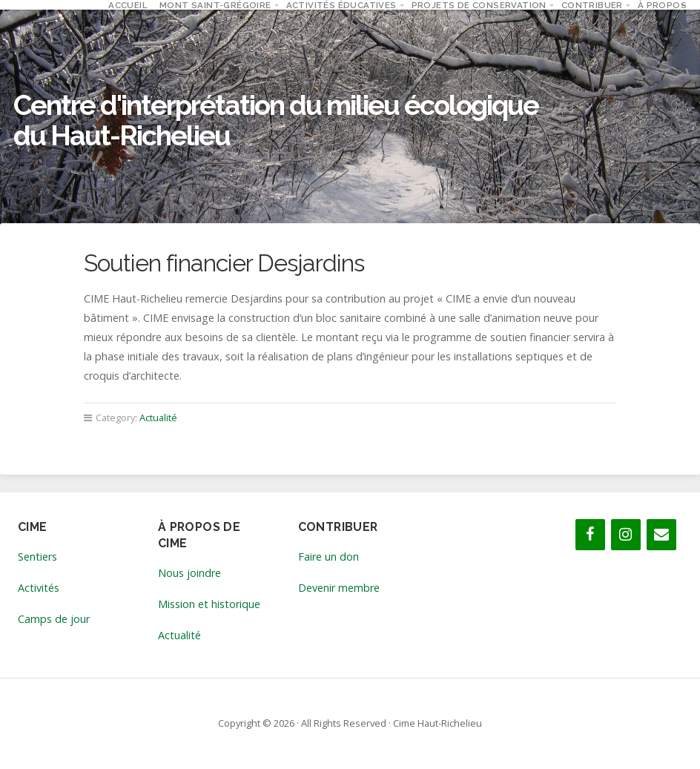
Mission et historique (209, 604)
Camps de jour (54, 619)
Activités (39, 588)
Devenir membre (339, 588)
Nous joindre (189, 573)
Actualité (158, 417)
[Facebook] (590, 535)
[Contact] (661, 535)
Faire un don (328, 557)
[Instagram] (626, 535)
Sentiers (37, 557)
